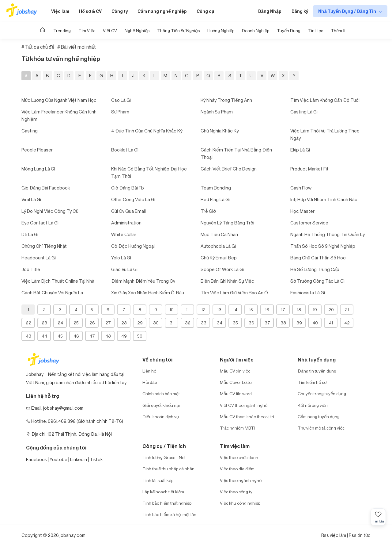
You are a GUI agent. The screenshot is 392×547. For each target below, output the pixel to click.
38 (283, 323)
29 (140, 323)
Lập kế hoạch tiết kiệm (163, 492)
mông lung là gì (38, 169)
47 (92, 336)
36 (251, 323)
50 (140, 336)
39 (299, 323)
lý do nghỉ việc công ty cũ (50, 211)
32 (188, 323)
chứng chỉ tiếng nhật (44, 246)
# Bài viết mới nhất (77, 47)
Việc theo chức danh (239, 457)
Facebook (36, 459)
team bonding (216, 188)
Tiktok (96, 459)
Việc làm (60, 11)
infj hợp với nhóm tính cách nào (324, 199)
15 (251, 310)
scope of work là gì (222, 269)
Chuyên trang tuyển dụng (322, 394)
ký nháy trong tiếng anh (226, 100)
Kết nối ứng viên (313, 405)
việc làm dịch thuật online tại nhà (58, 281)
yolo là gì (121, 258)
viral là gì (31, 199)
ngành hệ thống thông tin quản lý (328, 234)
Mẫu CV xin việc (235, 371)
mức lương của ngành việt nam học (59, 100)
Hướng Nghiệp (221, 31)
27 (108, 323)
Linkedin (79, 459)
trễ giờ (208, 211)
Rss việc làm (334, 535)
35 (235, 323)
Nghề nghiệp (137, 31)
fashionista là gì (308, 293)
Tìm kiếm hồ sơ (312, 382)
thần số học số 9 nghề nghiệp (323, 246)
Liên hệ (149, 371)
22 (28, 323)
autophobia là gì (218, 246)
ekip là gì (300, 150)
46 (76, 336)
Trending (62, 31)
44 (44, 336)
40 (315, 323)
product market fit (309, 169)
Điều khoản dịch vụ (161, 417)
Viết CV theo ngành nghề (244, 405)
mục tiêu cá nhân (219, 234)
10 (172, 310)
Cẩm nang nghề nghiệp (162, 11)
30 (156, 323)
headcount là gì (39, 258)
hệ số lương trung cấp (315, 269)
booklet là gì (125, 150)
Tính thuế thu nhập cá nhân (168, 469)
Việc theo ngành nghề (241, 480)
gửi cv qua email (128, 211)
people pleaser (37, 150)
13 (219, 310)
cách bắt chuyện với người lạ (52, 293)
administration (126, 223)
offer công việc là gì (133, 199)
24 (60, 323)
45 (60, 336)
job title (31, 269)
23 (44, 323)
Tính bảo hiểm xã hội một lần (169, 514)
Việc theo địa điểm (237, 469)
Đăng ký (300, 11)
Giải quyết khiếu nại (161, 405)
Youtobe (58, 459)
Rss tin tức (360, 535)
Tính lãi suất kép (158, 480)
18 (299, 310)
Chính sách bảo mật (161, 394)
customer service (309, 223)
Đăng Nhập (270, 11)
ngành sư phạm (217, 112)
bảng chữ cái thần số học (318, 258)
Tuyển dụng (289, 31)
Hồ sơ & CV (90, 11)
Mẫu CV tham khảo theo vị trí (247, 417)
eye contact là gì (40, 223)
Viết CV (110, 31)
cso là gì (121, 100)
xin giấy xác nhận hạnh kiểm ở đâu (148, 293)
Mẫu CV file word (236, 394)
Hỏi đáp (150, 382)
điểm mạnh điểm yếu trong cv (143, 281)
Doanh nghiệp (256, 31)
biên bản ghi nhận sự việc (227, 281)
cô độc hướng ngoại (133, 246)
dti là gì (30, 234)
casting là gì (304, 112)
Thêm (338, 31)
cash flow (301, 188)
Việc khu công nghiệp (240, 503)
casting (30, 131)
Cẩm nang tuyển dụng (319, 417)
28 (124, 323)
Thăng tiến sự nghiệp (178, 31)
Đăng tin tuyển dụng (317, 371)
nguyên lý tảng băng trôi (227, 223)
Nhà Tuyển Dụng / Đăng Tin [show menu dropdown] (348, 11)
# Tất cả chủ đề (38, 47)
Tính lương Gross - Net (164, 457)
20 (331, 310)
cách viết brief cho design (229, 169)
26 (92, 323)
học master (302, 211)
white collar (124, 234)
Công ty (120, 11)
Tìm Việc (87, 31)
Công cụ (205, 11)
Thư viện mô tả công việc (321, 428)
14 (235, 310)
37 (267, 323)
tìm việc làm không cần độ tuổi (325, 100)
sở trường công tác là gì (317, 281)
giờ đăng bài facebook (46, 188)
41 (331, 323)
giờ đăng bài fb (128, 188)
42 (347, 323)
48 (108, 336)
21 (347, 310)
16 (267, 310)
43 (28, 336)
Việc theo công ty (236, 492)
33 (204, 323)
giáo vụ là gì (124, 269)
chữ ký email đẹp (219, 258)
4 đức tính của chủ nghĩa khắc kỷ (147, 131)
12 (204, 310)
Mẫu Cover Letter (236, 382)
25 (76, 323)
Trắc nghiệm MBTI (237, 428)
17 (283, 310)
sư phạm (120, 112)
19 (315, 310)
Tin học (316, 31)
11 (187, 310)
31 (172, 323)
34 (220, 323)
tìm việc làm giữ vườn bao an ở (234, 293)
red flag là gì (215, 199)
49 (124, 336)
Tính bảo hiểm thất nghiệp (167, 503)
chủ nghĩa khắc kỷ (220, 131)
